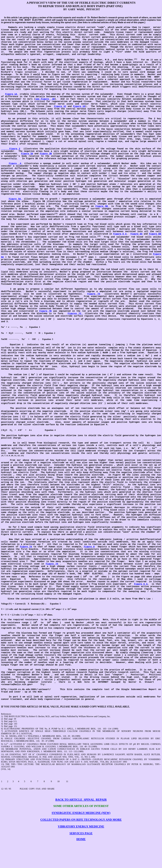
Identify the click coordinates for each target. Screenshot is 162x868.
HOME (81, 839)
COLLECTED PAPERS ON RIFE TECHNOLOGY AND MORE (81, 820)
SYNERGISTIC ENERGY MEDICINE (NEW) (81, 813)
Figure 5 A (120, 234)
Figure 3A (27, 154)
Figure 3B (46, 154)
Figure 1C (60, 106)
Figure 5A (15, 199)
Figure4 (16, 164)
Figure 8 (89, 547)
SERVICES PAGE (81, 833)
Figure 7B (46, 311)
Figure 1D (79, 106)
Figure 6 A (141, 584)
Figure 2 (11, 149)
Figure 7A (94, 294)
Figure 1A (12, 94)
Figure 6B (155, 234)
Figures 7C (75, 314)
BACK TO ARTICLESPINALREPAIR (81, 800)
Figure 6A (137, 234)
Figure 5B (103, 206)
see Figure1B (45, 99)
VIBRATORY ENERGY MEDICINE (81, 826)
